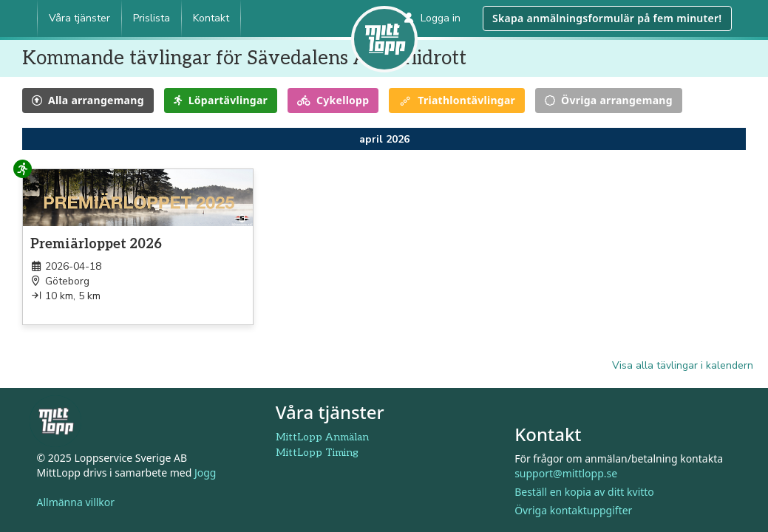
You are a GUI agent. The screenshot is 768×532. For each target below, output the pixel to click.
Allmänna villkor (76, 502)
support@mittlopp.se (566, 473)
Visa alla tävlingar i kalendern (683, 365)
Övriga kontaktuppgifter (573, 510)
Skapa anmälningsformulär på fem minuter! (607, 18)
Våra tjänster (79, 18)
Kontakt (211, 18)
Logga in (432, 18)
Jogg (205, 473)
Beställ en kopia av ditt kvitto (584, 492)
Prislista (152, 18)
